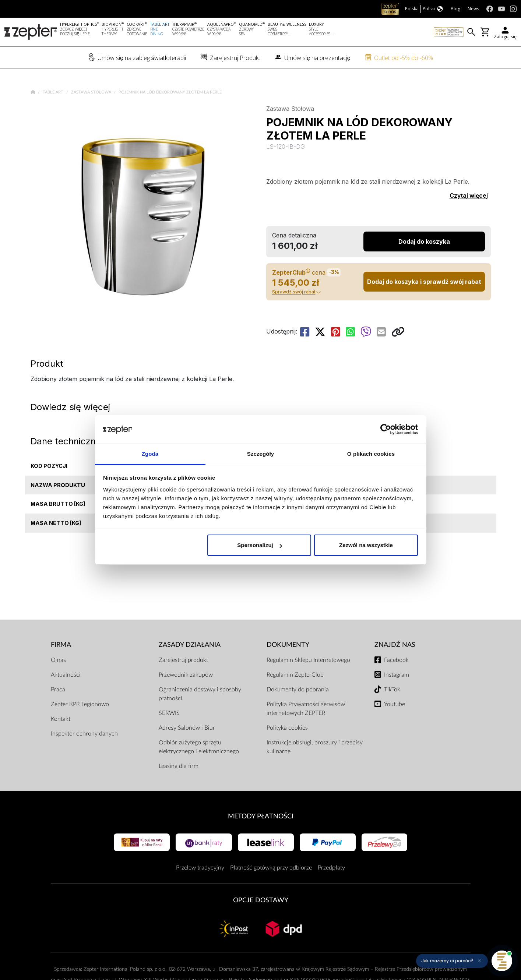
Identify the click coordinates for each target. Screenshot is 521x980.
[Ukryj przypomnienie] (479, 961)
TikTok (392, 690)
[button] (452, 961)
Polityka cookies (287, 728)
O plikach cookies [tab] (371, 454)
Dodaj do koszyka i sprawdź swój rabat (424, 282)
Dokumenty (288, 645)
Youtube (395, 704)
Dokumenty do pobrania (298, 690)
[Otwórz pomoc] (502, 961)
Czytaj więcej (469, 195)
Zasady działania (190, 645)
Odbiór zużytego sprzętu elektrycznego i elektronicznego (199, 747)
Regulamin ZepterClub (295, 675)
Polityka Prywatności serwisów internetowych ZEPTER (306, 709)
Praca (58, 690)
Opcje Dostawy (261, 900)
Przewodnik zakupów (186, 675)
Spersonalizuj (260, 545)
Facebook (396, 660)
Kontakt (61, 719)
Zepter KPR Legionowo (80, 704)
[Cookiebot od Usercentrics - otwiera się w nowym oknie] (386, 430)
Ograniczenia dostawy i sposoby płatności (200, 694)
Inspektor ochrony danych (84, 734)
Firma (61, 645)
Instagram (397, 675)
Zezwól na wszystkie (366, 545)
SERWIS (169, 713)
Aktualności (66, 675)
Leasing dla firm (179, 766)
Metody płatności (261, 816)
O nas (58, 660)
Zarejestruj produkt (183, 660)
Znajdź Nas (395, 645)
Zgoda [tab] (150, 454)
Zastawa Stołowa (92, 92)
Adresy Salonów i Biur (187, 728)
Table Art (54, 92)
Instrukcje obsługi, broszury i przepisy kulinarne (315, 747)
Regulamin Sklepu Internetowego (308, 660)
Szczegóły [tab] (260, 454)
